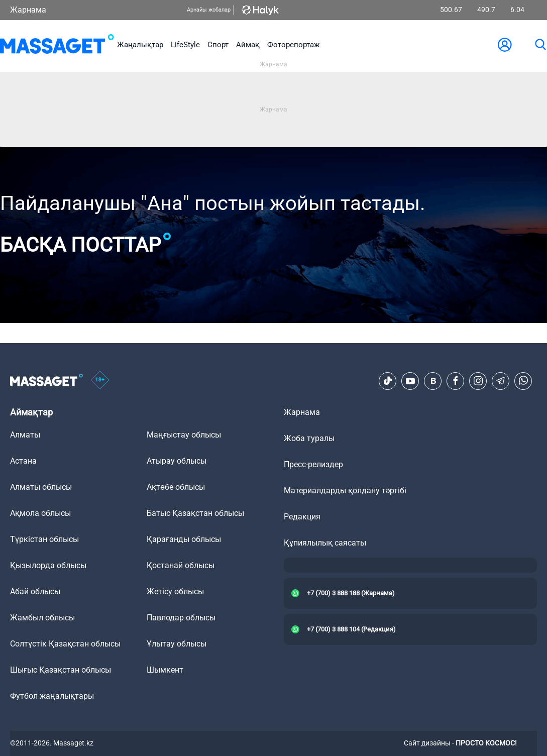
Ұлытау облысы (177, 644)
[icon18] (100, 381)
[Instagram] (478, 381)
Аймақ (248, 45)
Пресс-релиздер (313, 464)
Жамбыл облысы (42, 618)
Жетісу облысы (175, 591)
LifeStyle (185, 45)
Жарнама (28, 10)
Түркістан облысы (44, 539)
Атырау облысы (177, 461)
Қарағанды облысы (184, 539)
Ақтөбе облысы (176, 487)
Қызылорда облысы (48, 565)
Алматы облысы (41, 487)
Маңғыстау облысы (184, 435)
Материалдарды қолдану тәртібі (345, 491)
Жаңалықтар (140, 45)
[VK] (433, 381)
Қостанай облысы (181, 565)
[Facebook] (456, 381)
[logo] (57, 45)
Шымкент (165, 670)
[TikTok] (388, 381)
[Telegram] (501, 381)
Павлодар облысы (181, 618)
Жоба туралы (309, 438)
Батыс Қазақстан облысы (195, 513)
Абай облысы (35, 591)
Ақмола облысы (40, 513)
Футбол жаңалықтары (52, 696)
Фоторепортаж (293, 45)
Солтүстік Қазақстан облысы (65, 644)
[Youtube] (410, 381)
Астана (23, 461)
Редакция (302, 517)
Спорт (218, 45)
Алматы (25, 435)
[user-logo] (505, 45)
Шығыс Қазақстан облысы (61, 670)
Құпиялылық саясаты (325, 543)
